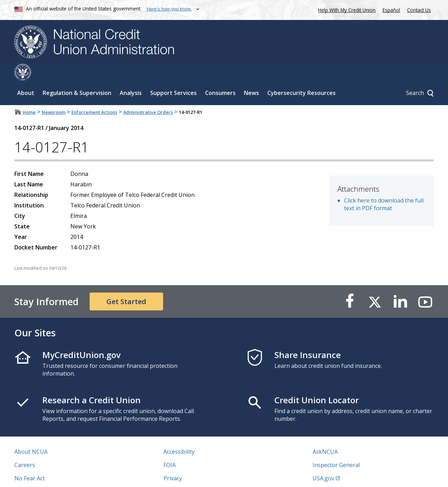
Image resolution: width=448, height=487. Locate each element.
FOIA (170, 448)
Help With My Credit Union (345, 9)
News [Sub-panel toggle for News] (251, 76)
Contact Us (419, 10)
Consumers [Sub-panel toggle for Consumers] (220, 76)
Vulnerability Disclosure (45, 475)
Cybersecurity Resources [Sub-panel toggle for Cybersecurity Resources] (302, 76)
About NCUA (31, 435)
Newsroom (54, 95)
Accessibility (179, 435)
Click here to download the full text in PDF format (384, 187)
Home (29, 95)
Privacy (173, 461)
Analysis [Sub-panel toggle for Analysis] (131, 76)
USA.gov (323, 461)
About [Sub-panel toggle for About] (26, 76)
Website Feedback (187, 475)
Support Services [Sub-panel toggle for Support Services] (173, 76)
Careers (25, 448)
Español (391, 10)
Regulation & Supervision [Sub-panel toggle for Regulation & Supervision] (77, 76)
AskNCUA (325, 435)
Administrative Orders (148, 95)
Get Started (126, 285)
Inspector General (336, 448)
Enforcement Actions (94, 95)
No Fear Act (30, 461)
